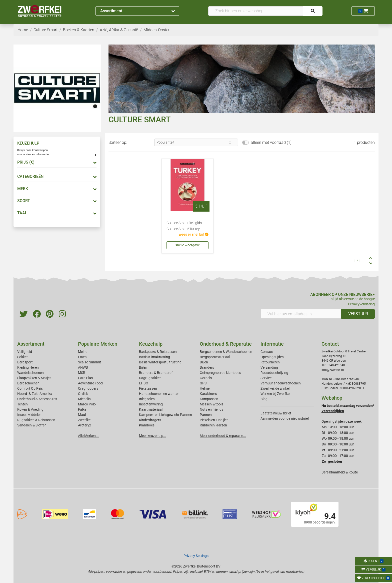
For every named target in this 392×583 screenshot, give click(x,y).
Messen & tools (211, 404)
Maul (82, 415)
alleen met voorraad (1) (271, 142)
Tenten (22, 404)
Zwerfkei (85, 420)
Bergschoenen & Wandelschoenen (226, 352)
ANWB (83, 367)
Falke (82, 409)
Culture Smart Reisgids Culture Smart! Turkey (184, 226)
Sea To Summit (89, 362)
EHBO (144, 383)
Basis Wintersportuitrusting (160, 362)
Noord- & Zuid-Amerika (35, 394)
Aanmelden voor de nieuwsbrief (285, 418)
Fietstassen (148, 388)
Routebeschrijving (274, 373)
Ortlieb (83, 394)
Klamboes (147, 425)
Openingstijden (272, 357)
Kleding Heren (28, 367)
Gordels (206, 378)
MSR (82, 373)
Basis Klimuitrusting (154, 357)
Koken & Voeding (30, 409)
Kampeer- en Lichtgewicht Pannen (165, 415)
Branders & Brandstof (156, 373)
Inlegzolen (147, 399)
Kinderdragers (150, 420)
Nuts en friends (211, 409)
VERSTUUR (358, 314)
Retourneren (270, 362)
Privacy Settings (196, 556)
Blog (264, 399)
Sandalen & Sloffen (32, 425)
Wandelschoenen (30, 373)
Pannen (206, 415)
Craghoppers (88, 388)
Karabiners (208, 394)
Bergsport (25, 362)
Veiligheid (25, 352)
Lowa (82, 357)
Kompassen (209, 399)
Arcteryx (84, 425)
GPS (203, 383)
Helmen (206, 388)
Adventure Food (90, 383)
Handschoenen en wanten (159, 394)
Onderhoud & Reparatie (226, 344)
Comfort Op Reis (30, 388)
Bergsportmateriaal (215, 357)
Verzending (269, 367)
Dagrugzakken (150, 378)
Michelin (84, 399)
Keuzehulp (151, 344)
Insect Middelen (29, 415)
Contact (267, 352)
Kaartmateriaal (151, 409)
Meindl (83, 352)
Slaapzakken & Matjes (34, 378)
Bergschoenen (28, 383)
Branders (207, 367)
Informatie (272, 344)
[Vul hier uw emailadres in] (301, 314)
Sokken (23, 357)
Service (266, 378)
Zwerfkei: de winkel (275, 388)
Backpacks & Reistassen (158, 352)
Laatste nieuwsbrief (276, 413)
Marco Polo (87, 404)
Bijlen (143, 367)
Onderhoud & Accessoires (37, 399)
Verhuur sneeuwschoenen (281, 383)
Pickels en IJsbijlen (214, 420)
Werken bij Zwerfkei (275, 394)
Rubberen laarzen (213, 425)
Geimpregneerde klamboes (220, 373)
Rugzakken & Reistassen (36, 420)
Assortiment (137, 11)
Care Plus (85, 378)
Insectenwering (151, 404)
